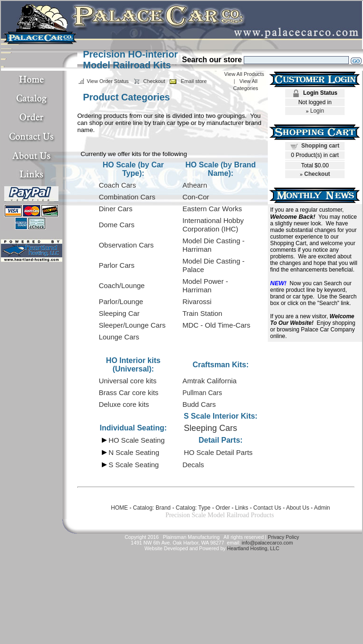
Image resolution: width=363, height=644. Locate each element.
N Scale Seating (134, 452)
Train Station (202, 313)
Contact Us (267, 508)
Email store (194, 81)
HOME (119, 508)
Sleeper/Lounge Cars (132, 325)
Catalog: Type (193, 508)
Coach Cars (117, 185)
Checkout (154, 81)
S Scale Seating (134, 465)
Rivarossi (197, 301)
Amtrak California (210, 381)
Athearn (195, 185)
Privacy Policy (283, 537)
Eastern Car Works (212, 209)
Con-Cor (196, 197)
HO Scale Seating (136, 440)
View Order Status (108, 81)
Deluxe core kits (124, 404)
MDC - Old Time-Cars (216, 325)
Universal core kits (128, 381)
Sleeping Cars (210, 428)
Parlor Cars (116, 265)
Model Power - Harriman (205, 285)
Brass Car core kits (128, 392)
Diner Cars (115, 209)
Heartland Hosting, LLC (253, 548)
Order (223, 508)
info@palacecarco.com (268, 543)
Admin (322, 508)
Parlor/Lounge (121, 301)
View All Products (244, 74)
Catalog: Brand (152, 508)
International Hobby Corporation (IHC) (213, 225)
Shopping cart (320, 146)
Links (242, 508)
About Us (298, 508)
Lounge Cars (119, 337)
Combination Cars (127, 197)
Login (317, 111)
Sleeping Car (119, 313)
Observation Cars (126, 245)
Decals (193, 465)
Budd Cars (199, 404)
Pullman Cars (202, 393)
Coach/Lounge (122, 285)
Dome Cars (116, 225)
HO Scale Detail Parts (218, 452)
